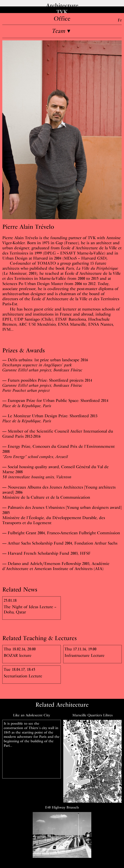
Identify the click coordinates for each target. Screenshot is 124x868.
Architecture (62, 5)
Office (62, 18)
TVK (62, 12)
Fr (120, 20)
